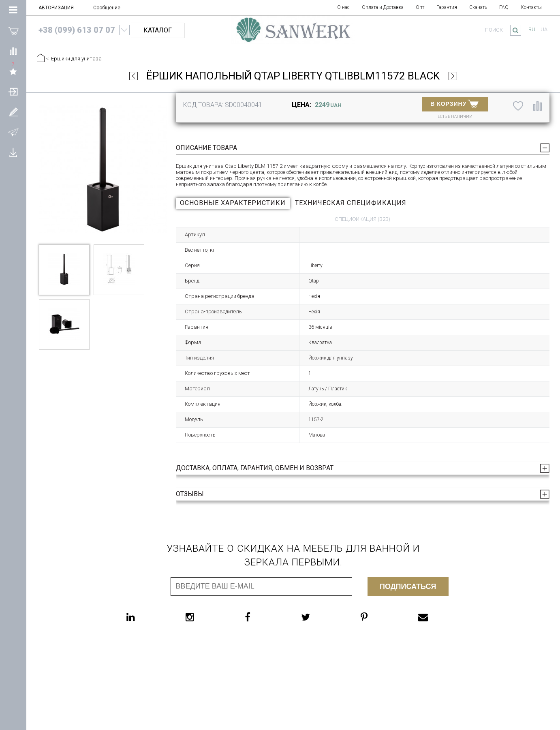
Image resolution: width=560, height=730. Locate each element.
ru (532, 29)
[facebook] (264, 617)
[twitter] (322, 617)
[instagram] (206, 617)
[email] (439, 617)
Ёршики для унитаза (76, 59)
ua (544, 29)
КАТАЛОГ (158, 30)
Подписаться (408, 587)
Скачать (478, 7)
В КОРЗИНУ (454, 103)
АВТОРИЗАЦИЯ (56, 8)
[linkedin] (147, 617)
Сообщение (107, 8)
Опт (420, 7)
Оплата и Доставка (383, 7)
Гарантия (447, 7)
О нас (343, 7)
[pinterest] (380, 617)
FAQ (504, 7)
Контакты (531, 7)
